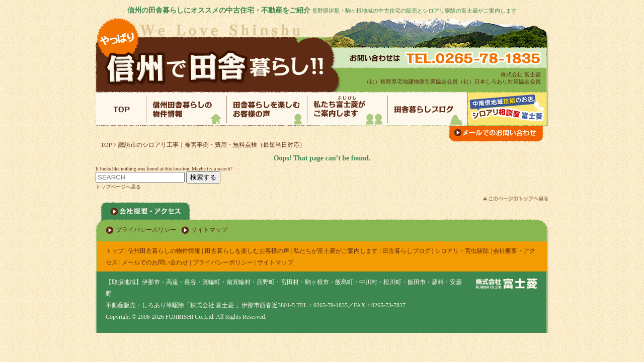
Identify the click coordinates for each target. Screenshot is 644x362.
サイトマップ (209, 230)
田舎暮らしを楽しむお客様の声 (247, 251)
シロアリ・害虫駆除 (462, 251)
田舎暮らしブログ (407, 251)
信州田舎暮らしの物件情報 (164, 251)
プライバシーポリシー (146, 230)
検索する (203, 177)
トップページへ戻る (118, 187)
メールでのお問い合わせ (155, 262)
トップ (115, 251)
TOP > (109, 145)
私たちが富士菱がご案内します (336, 251)
